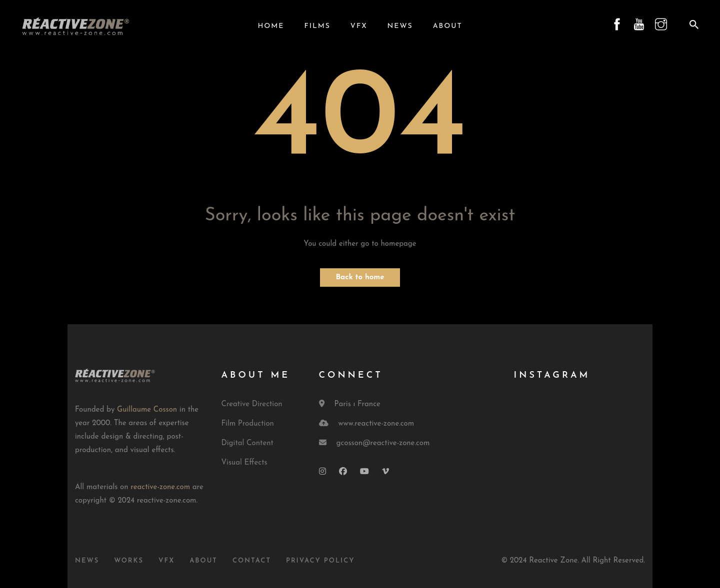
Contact (252, 561)
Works (129, 561)
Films (317, 26)
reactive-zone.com (160, 487)
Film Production (248, 424)
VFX (359, 26)
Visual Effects (244, 463)
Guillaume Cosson (147, 410)
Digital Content (247, 443)
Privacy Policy (320, 561)
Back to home (360, 278)
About (448, 26)
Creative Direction (252, 404)
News (400, 26)
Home (271, 26)
